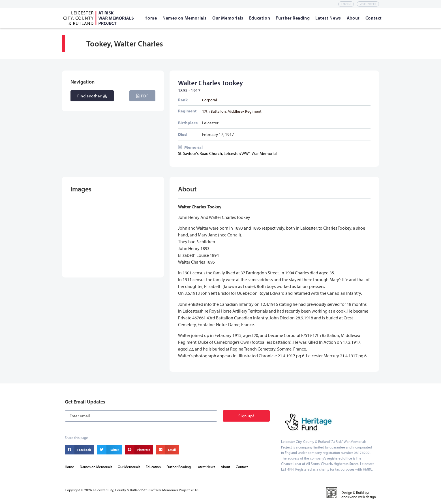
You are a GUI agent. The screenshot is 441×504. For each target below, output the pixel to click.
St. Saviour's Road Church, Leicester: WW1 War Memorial (227, 153)
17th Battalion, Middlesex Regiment (232, 111)
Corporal (209, 100)
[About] (353, 18)
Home (69, 467)
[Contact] (374, 18)
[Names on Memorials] (185, 18)
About (225, 467)
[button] (142, 96)
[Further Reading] (293, 18)
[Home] (151, 18)
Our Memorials (129, 467)
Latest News (206, 467)
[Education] (260, 18)
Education (153, 467)
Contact (242, 467)
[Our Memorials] (228, 18)
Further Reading (179, 467)
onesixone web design (359, 497)
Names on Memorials (96, 467)
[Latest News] (328, 18)
